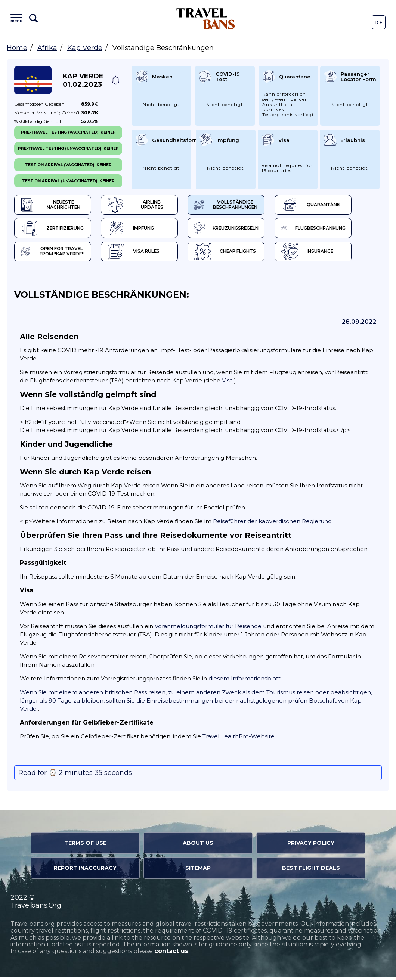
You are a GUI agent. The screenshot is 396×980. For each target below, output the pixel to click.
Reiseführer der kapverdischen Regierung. (273, 524)
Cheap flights (242, 254)
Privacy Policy (311, 846)
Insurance (331, 254)
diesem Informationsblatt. (245, 681)
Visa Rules (142, 254)
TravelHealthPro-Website (239, 739)
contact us (171, 954)
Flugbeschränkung (340, 230)
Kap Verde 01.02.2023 (83, 80)
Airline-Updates (150, 205)
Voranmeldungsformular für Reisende (208, 629)
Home (17, 48)
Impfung (139, 230)
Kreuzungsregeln (245, 230)
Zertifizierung (54, 230)
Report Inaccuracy (85, 871)
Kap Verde (85, 48)
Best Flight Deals (311, 871)
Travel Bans (206, 18)
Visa (227, 383)
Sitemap (198, 871)
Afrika (47, 48)
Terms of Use (85, 846)
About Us (198, 846)
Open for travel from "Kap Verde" (54, 254)
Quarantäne (335, 205)
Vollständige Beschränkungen (244, 205)
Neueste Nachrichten (53, 205)
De (379, 22)
